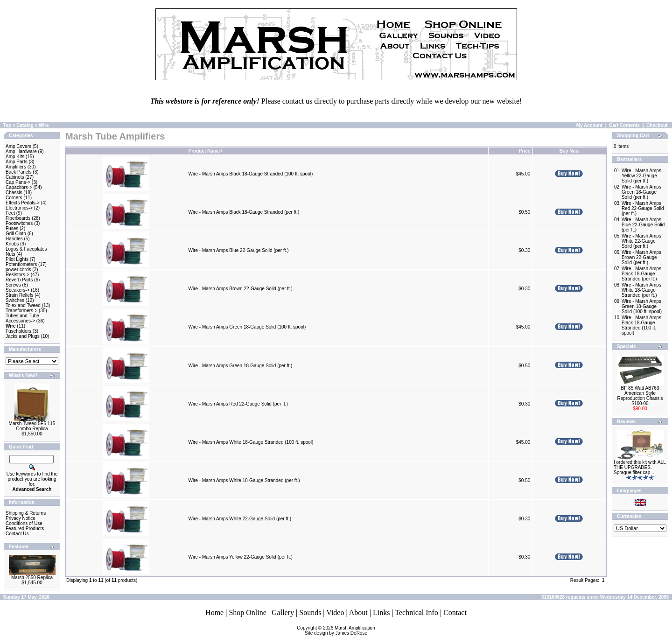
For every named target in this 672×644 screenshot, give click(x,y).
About (358, 612)
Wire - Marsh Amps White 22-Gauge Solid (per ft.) (240, 519)
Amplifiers (16, 167)
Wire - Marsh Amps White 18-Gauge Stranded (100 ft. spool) (251, 442)
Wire (44, 125)
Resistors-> (17, 275)
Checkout (657, 125)
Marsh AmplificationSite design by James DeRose (340, 630)
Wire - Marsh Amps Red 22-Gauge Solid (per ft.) (238, 404)
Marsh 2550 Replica (32, 577)
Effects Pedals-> (23, 203)
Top (7, 125)
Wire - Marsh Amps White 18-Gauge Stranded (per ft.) (244, 480)
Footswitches (19, 223)
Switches (15, 300)
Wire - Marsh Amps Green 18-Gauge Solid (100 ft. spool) (247, 327)
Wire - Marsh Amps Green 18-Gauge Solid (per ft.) (241, 366)
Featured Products (25, 528)
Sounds (310, 612)
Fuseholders (18, 331)
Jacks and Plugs (23, 336)
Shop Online (247, 612)
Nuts (10, 254)
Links (381, 612)
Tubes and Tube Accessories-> (22, 318)
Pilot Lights (17, 259)
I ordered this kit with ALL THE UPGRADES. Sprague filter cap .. (640, 467)
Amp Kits (15, 157)
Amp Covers (18, 146)
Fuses (12, 228)
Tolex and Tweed (23, 305)
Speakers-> (17, 290)
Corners (14, 198)
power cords (18, 269)
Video (335, 612)
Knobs (12, 244)
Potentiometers (21, 264)
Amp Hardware (21, 151)
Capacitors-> (19, 187)
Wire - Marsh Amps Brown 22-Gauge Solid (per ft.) (241, 289)
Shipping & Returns (26, 513)
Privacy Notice (21, 518)
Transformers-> (21, 311)
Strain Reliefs (19, 295)
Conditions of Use (24, 523)
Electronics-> (19, 208)
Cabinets (15, 177)
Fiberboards (18, 218)
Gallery (283, 612)
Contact (455, 612)
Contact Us (17, 534)
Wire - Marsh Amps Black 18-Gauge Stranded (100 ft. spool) (251, 174)
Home (214, 612)
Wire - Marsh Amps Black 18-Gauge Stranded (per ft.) (244, 212)
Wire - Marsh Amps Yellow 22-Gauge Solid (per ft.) (241, 557)
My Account (589, 125)
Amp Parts (17, 162)
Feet (10, 213)
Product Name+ (206, 151)
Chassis (14, 192)
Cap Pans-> (18, 182)
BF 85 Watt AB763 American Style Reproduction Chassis (640, 393)
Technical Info (416, 612)
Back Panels (19, 172)
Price (525, 151)
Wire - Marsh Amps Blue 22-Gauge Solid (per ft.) (239, 250)
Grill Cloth (16, 234)
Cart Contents (624, 125)
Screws (13, 285)
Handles (14, 239)
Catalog (25, 125)
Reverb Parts (19, 280)
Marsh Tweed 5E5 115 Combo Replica (32, 426)
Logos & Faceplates (26, 249)
